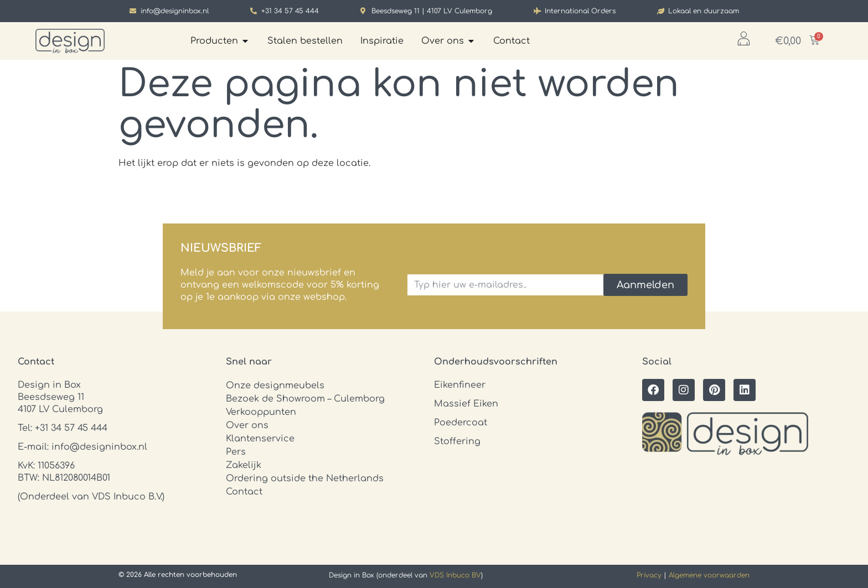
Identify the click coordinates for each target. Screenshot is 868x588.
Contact (244, 492)
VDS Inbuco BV (455, 575)
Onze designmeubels (275, 386)
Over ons (247, 425)
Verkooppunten (261, 412)
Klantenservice (260, 439)
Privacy (649, 575)
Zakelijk (244, 465)
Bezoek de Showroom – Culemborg (305, 399)
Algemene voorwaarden (709, 575)
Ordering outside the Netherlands (305, 478)
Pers (236, 452)
